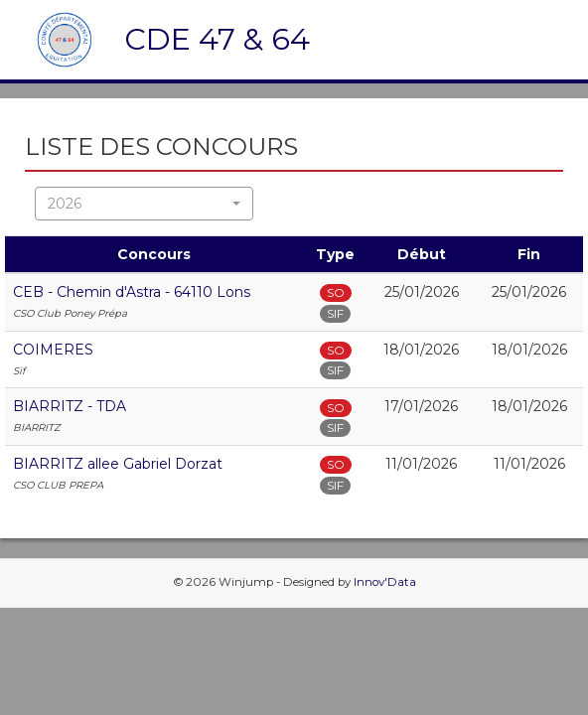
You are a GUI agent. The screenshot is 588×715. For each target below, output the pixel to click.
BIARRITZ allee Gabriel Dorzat (118, 464)
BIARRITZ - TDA (70, 406)
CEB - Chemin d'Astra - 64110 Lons (132, 292)
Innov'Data (385, 582)
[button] (144, 204)
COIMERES (53, 350)
